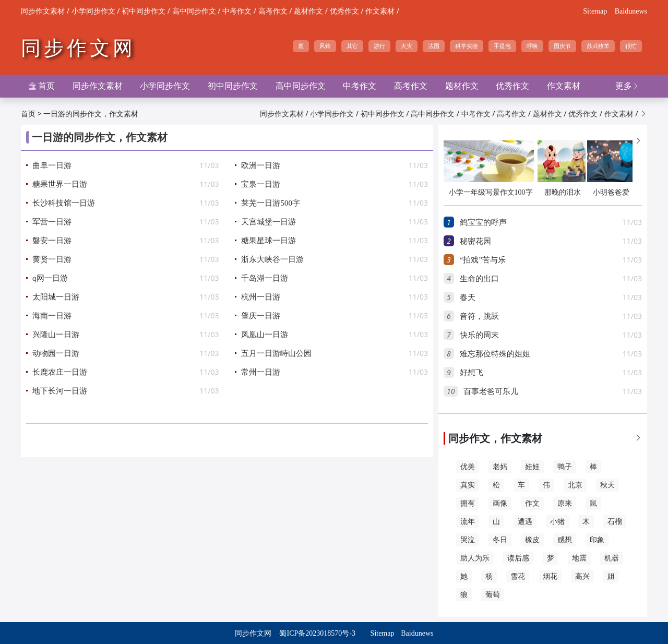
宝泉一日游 (261, 184)
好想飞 (472, 373)
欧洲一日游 (261, 165)
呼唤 (532, 46)
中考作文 (237, 11)
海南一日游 (52, 316)
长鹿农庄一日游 (60, 372)
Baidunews (631, 11)
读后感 (518, 558)
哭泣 (468, 540)
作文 (532, 503)
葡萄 (493, 595)
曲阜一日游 (52, 165)
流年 (468, 522)
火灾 (407, 46)
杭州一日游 (261, 297)
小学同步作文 (93, 11)
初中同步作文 (144, 11)
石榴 (615, 522)
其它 (352, 46)
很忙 (631, 46)
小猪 (557, 522)
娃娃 (532, 467)
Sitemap (595, 11)
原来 (565, 503)
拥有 (468, 503)
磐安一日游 (52, 241)
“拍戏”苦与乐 (483, 260)
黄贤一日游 (52, 259)
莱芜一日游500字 (271, 203)
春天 (468, 297)
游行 (379, 46)
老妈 (500, 467)
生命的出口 (479, 279)
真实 (468, 485)
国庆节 (562, 46)
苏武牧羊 (598, 46)
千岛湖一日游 (265, 278)
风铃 (325, 46)
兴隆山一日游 (56, 335)
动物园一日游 (56, 353)
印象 (597, 540)
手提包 (502, 46)
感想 (565, 540)
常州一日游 (261, 372)
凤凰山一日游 (265, 335)
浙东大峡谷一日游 (272, 259)
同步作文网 (78, 48)
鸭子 (565, 467)
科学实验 (467, 46)
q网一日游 (50, 278)
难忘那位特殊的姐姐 (495, 354)
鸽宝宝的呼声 (483, 222)
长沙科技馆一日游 (64, 203)
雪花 (518, 576)
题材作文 (308, 11)
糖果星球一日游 (269, 241)
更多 (627, 86)
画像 (500, 503)
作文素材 (380, 11)
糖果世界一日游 (60, 184)
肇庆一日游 (261, 316)
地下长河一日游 (60, 391)
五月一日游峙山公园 (276, 353)
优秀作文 (344, 11)
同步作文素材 (43, 11)
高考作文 (273, 11)
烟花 (550, 576)
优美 (468, 467)
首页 (42, 86)
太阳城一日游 (56, 297)
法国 (434, 46)
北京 (575, 485)
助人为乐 (475, 558)
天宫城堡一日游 (269, 222)
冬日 (500, 540)
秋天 (607, 485)
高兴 (582, 576)
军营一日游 (52, 222)
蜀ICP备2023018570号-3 (317, 633)
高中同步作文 (194, 11)
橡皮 (532, 540)
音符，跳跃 (479, 316)
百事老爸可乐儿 (491, 391)
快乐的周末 (479, 335)
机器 (612, 558)
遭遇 (525, 522)
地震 (579, 558)
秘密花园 (475, 241)
